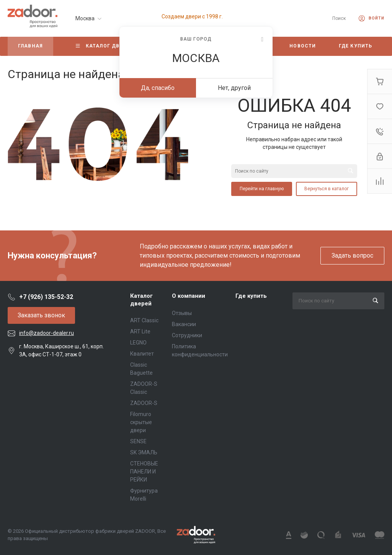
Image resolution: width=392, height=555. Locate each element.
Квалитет (142, 354)
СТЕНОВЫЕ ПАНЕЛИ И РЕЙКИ (144, 472)
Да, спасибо (158, 88)
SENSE (138, 441)
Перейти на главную (262, 189)
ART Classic (144, 320)
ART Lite (140, 331)
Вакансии (184, 324)
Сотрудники (187, 335)
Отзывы (182, 313)
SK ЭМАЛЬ (144, 452)
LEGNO (138, 343)
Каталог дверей (141, 300)
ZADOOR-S (144, 403)
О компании (189, 296)
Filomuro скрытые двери (141, 422)
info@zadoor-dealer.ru (47, 333)
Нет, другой (234, 88)
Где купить (251, 296)
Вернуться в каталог (327, 189)
